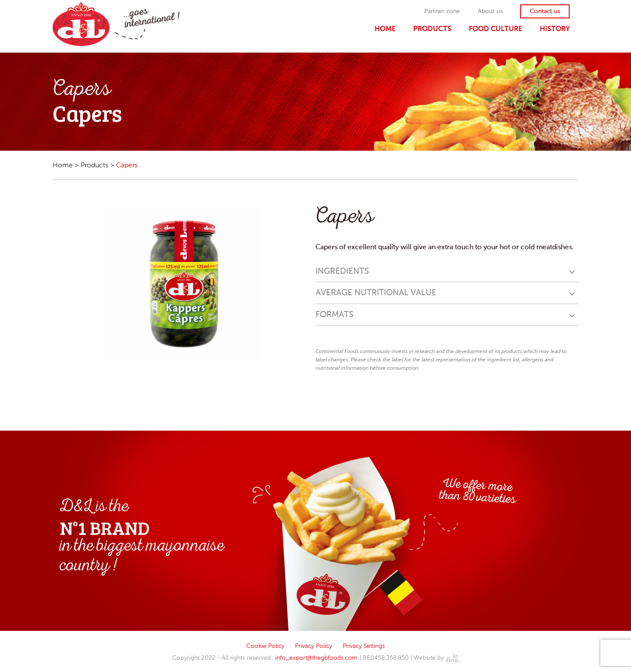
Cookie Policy (265, 646)
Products (432, 29)
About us (490, 11)
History (555, 29)
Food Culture (496, 29)
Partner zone (442, 11)
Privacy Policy (314, 646)
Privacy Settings (364, 646)
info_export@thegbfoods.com (316, 658)
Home (385, 29)
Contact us (545, 11)
